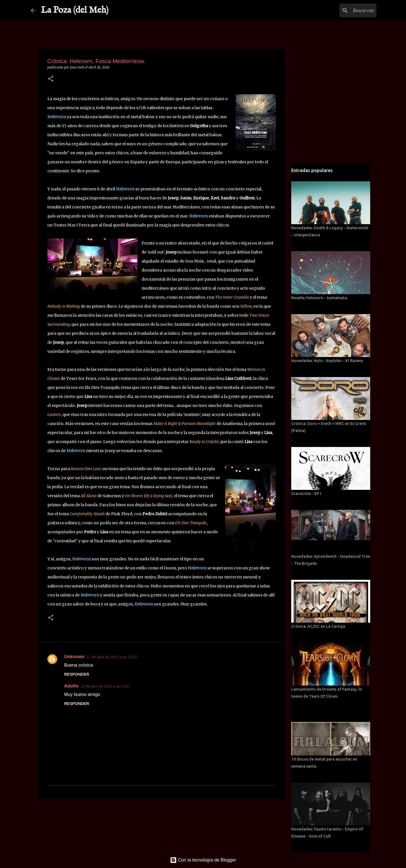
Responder (77, 674)
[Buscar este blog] (347, 10)
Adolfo (71, 686)
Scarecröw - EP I (306, 494)
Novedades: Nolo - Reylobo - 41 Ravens (327, 361)
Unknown (74, 657)
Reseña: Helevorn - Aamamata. (319, 298)
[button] (51, 79)
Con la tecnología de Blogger (203, 860)
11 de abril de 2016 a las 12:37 (112, 657)
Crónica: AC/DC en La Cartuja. (319, 626)
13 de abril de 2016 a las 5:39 (105, 686)
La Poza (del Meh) (75, 10)
